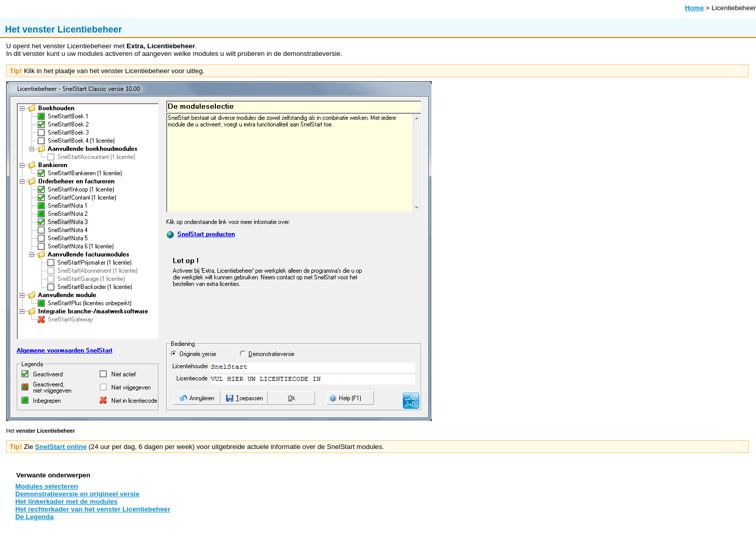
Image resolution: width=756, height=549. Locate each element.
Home (694, 8)
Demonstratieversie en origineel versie (77, 494)
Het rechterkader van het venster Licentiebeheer (93, 509)
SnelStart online (61, 447)
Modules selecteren (47, 486)
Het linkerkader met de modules (66, 502)
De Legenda (35, 517)
